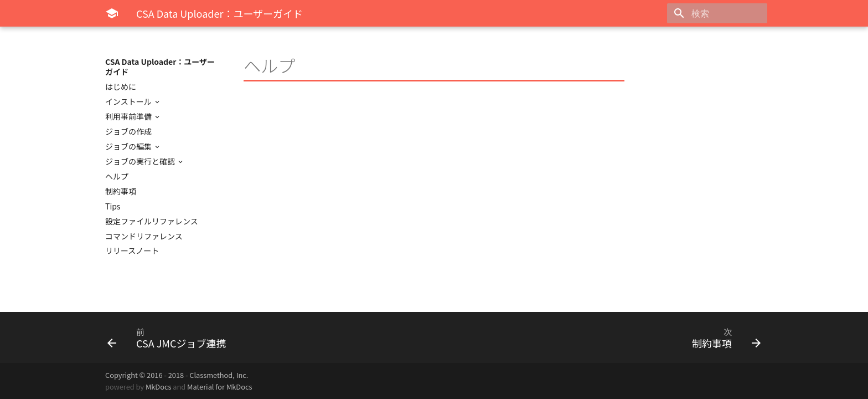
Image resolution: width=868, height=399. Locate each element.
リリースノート (132, 250)
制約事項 (121, 191)
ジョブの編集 (129, 146)
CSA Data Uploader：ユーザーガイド (160, 66)
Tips (113, 206)
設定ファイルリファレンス (152, 221)
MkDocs (159, 387)
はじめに (121, 86)
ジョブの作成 (128, 131)
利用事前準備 (129, 116)
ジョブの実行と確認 (141, 161)
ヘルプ (117, 176)
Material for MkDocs (219, 387)
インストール (129, 101)
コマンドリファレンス (144, 236)
